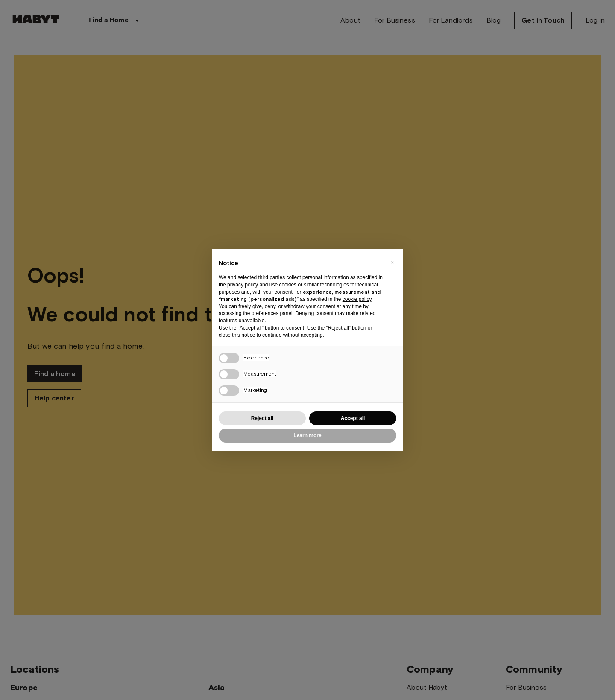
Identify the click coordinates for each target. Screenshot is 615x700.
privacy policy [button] (243, 285)
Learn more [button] (307, 435)
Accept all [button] (353, 418)
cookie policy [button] (357, 299)
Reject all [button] (262, 418)
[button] (392, 262)
